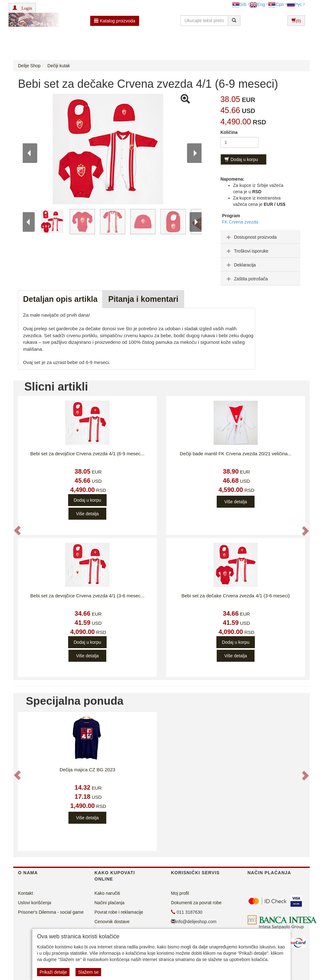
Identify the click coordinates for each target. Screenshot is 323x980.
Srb (239, 4)
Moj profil (180, 893)
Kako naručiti (107, 893)
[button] (22, 7)
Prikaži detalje (53, 972)
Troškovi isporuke (247, 251)
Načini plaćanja (110, 903)
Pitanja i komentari (143, 299)
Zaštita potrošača (247, 279)
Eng (257, 4)
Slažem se (88, 972)
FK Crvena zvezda (240, 222)
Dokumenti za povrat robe (196, 903)
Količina (229, 132)
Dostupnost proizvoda (251, 237)
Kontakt (25, 893)
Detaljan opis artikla (60, 299)
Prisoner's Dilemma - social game (51, 912)
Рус (294, 4)
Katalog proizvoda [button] (115, 21)
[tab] (260, 237)
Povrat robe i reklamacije (119, 912)
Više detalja (87, 514)
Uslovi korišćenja (35, 903)
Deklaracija (241, 265)
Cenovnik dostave (112, 922)
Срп (276, 4)
